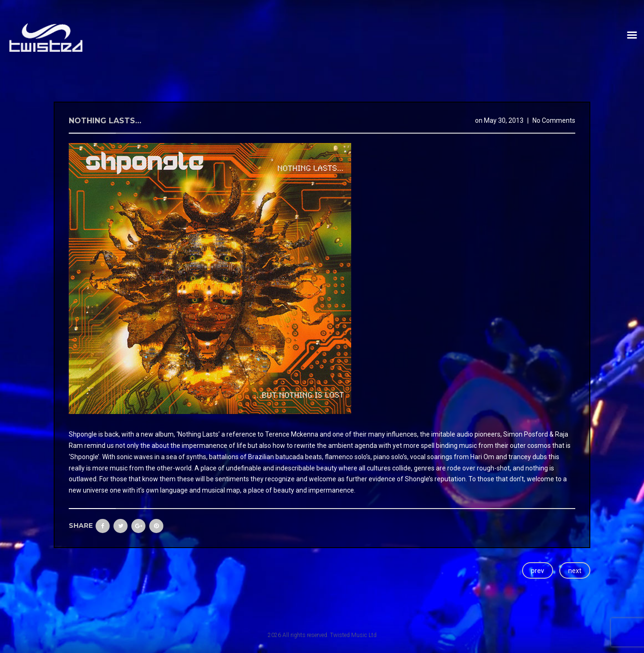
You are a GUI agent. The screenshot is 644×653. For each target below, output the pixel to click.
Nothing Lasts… (105, 121)
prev (538, 571)
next (575, 571)
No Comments (554, 120)
